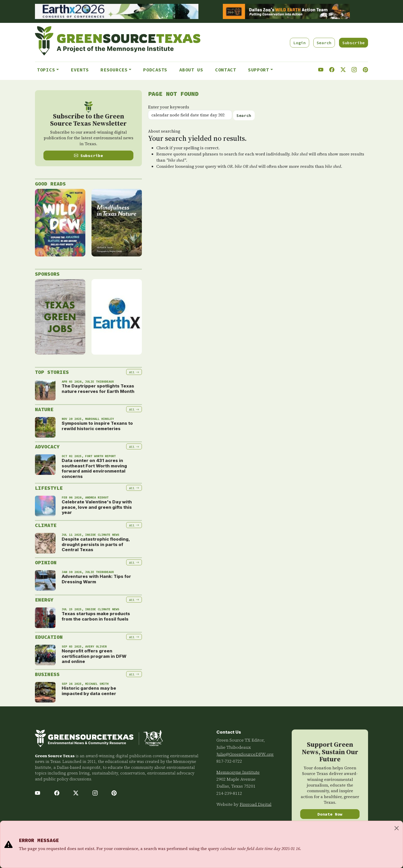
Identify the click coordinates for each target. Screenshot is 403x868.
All (134, 372)
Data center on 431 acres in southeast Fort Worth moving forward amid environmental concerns (94, 468)
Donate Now (330, 814)
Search (324, 43)
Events (80, 70)
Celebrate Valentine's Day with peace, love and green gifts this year (97, 507)
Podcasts (155, 70)
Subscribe (354, 43)
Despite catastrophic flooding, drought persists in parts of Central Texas (96, 544)
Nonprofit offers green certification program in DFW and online (94, 656)
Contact (226, 70)
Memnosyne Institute (238, 772)
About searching (164, 131)
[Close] (397, 828)
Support (259, 70)
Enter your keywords (169, 107)
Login (299, 43)
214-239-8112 (229, 793)
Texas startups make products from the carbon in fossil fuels (96, 616)
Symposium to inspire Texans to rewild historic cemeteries (97, 426)
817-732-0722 (229, 761)
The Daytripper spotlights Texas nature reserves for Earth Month (98, 389)
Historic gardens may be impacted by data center (89, 691)
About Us (191, 70)
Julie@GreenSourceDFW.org (245, 754)
